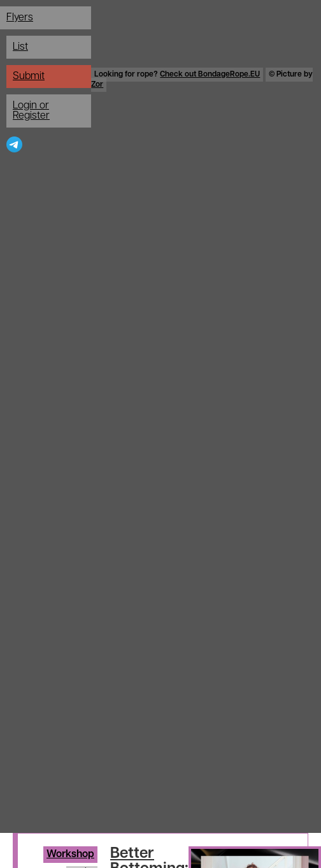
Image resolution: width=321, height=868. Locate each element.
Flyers (20, 18)
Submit (29, 77)
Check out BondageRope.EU (210, 75)
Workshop (70, 855)
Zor (97, 85)
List (20, 47)
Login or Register (31, 111)
